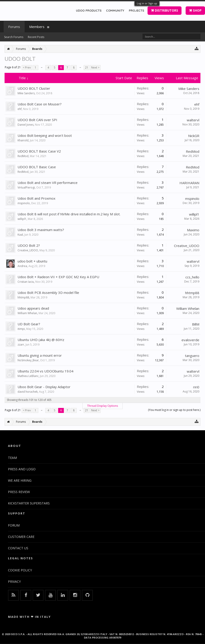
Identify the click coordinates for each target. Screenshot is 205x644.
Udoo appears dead (33, 308)
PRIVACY (14, 582)
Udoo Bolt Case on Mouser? (40, 104)
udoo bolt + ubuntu (32, 261)
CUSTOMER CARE (21, 537)
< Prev (27, 67)
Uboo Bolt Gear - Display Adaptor (44, 387)
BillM (196, 324)
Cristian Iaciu (26, 282)
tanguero (192, 356)
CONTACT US (18, 548)
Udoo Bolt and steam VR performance (48, 183)
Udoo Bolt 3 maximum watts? (41, 230)
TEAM (12, 458)
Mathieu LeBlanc (28, 376)
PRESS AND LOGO (22, 469)
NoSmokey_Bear (28, 360)
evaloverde (190, 340)
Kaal (20, 235)
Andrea (22, 266)
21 (87, 67)
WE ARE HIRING (20, 480)
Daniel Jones (26, 125)
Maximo (193, 230)
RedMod (23, 156)
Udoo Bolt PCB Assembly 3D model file (48, 293)
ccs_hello (192, 277)
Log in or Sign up (147, 3)
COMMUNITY (115, 10)
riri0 (196, 387)
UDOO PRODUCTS (89, 10)
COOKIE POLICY (20, 570)
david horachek (28, 392)
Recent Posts (36, 37)
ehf (20, 109)
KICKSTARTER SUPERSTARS (29, 503)
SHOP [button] (195, 10)
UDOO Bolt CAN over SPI (37, 120)
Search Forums (14, 37)
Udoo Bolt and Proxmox (36, 198)
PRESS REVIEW (19, 492)
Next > (95, 67)
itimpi (21, 329)
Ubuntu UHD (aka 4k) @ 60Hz (41, 340)
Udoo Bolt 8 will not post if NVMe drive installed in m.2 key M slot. (69, 214)
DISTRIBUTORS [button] (165, 10)
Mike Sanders (26, 93)
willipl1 (22, 219)
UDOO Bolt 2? (29, 245)
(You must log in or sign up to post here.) (174, 410)
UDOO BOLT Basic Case (37, 167)
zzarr (21, 345)
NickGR (194, 136)
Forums (14, 27)
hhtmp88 (23, 297)
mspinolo (24, 203)
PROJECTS (136, 10)
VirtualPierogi (26, 187)
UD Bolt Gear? (29, 324)
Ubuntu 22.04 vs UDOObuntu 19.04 (45, 371)
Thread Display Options (102, 406)
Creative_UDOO (28, 250)
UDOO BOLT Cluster (34, 88)
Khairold (23, 140)
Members (37, 27)
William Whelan (27, 313)
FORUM (14, 525)
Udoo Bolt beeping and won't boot (45, 135)
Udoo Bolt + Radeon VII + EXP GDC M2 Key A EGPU (58, 277)
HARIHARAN (189, 183)
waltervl (193, 120)
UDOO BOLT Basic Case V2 (39, 151)
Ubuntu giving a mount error (40, 355)
